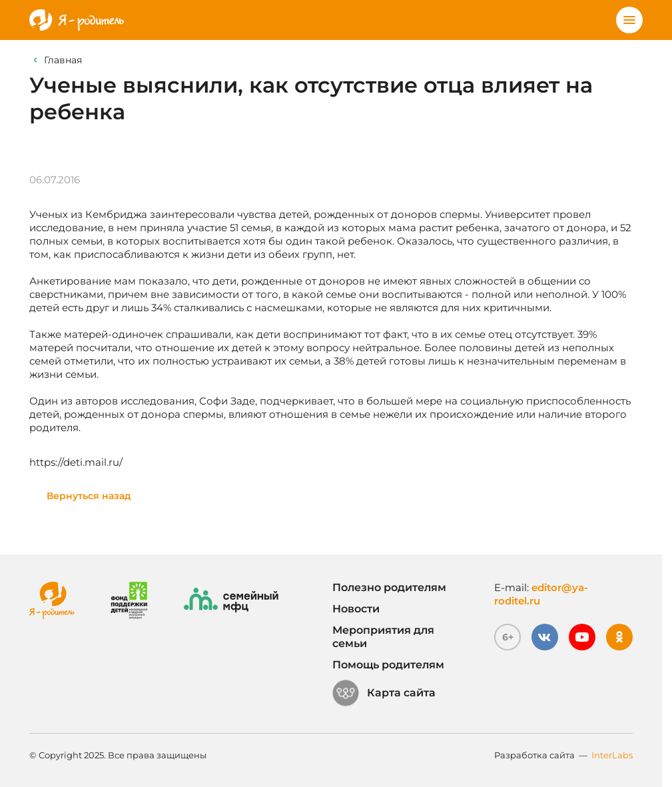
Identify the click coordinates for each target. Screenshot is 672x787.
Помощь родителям (388, 665)
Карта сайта (384, 693)
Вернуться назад (89, 496)
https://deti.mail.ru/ (76, 462)
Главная (63, 60)
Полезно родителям (389, 587)
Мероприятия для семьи (383, 637)
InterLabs (612, 755)
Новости (356, 609)
